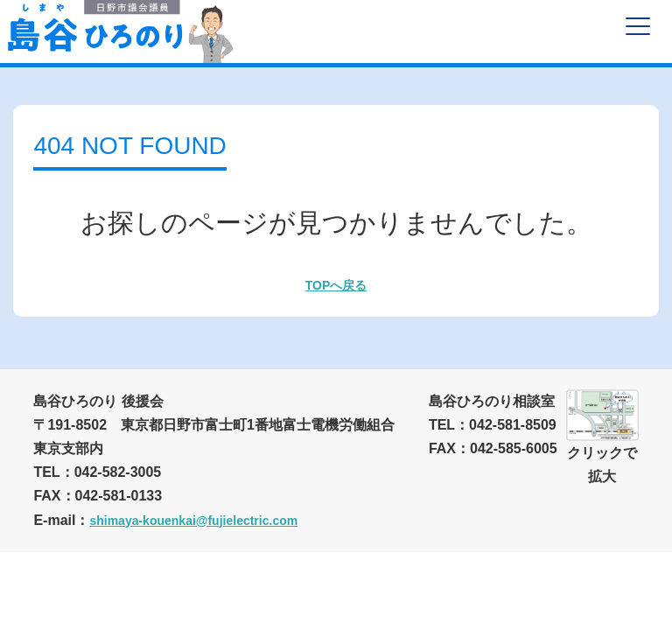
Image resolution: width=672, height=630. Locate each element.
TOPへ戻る (336, 285)
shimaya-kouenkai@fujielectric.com (193, 521)
